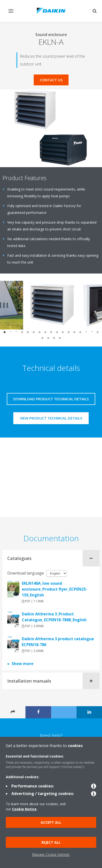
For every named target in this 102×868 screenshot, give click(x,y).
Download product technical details (51, 399)
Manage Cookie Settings (51, 854)
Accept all (51, 822)
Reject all (51, 842)
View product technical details (51, 418)
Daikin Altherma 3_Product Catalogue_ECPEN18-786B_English (54, 617)
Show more (23, 664)
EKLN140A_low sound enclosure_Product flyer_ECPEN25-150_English (55, 589)
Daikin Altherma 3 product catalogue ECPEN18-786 (58, 642)
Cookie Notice (24, 809)
